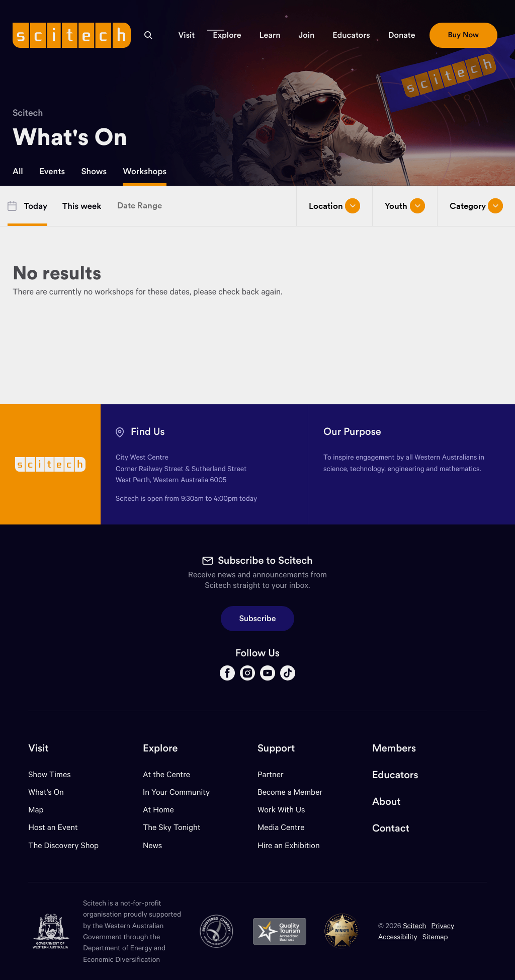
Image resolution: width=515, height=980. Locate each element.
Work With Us (281, 810)
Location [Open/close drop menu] (334, 206)
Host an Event (53, 827)
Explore (160, 748)
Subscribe (258, 619)
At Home (158, 810)
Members (394, 748)
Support (276, 748)
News (152, 845)
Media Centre (281, 827)
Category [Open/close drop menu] (476, 206)
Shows (94, 171)
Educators (395, 775)
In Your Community (176, 792)
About (387, 802)
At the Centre (166, 774)
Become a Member (290, 792)
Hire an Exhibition (289, 845)
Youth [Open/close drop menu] (405, 206)
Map (42, 810)
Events (52, 171)
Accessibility (398, 936)
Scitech (28, 112)
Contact (391, 828)
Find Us (148, 432)
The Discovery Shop (63, 845)
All (18, 171)
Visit (38, 748)
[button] (186, 35)
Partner (271, 774)
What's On (46, 792)
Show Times (49, 774)
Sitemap (435, 936)
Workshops (145, 171)
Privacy (443, 925)
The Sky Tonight (172, 827)
